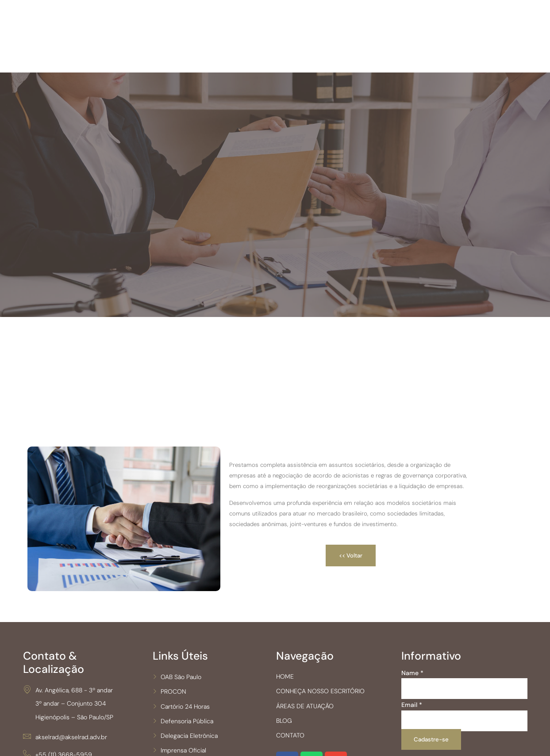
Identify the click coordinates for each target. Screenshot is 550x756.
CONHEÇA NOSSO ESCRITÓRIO (336, 736)
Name (412, 718)
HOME (300, 721)
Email (411, 750)
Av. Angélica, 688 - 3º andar (68, 722)
